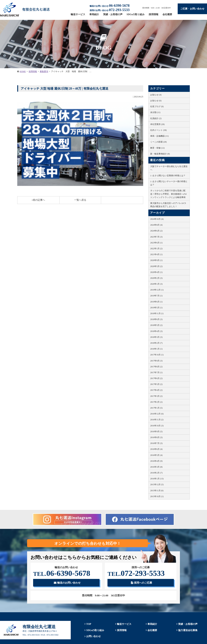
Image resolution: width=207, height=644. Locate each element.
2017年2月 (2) (156, 402)
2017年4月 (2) (156, 390)
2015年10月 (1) (157, 496)
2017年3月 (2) (156, 396)
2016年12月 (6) (157, 414)
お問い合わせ (93, 636)
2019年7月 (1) (156, 296)
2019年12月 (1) (157, 290)
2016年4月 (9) (156, 461)
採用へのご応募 (142, 583)
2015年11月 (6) (157, 491)
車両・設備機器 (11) (159, 136)
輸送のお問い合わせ (67, 583)
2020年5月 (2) (156, 266)
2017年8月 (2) (156, 367)
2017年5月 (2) (156, 384)
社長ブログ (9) (157, 106)
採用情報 (154, 14)
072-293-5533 (136, 573)
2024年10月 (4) (157, 219)
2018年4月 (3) (156, 331)
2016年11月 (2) (157, 420)
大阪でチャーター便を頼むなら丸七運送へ (169, 168)
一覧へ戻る (80, 200)
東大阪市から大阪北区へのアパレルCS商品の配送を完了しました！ (168, 205)
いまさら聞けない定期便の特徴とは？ (168, 176)
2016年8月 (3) (156, 437)
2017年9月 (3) (156, 361)
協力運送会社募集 (188, 630)
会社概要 (167, 14)
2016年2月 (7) (156, 473)
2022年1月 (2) (156, 249)
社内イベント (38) (158, 130)
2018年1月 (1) (156, 349)
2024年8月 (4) (156, 225)
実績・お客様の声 (113, 14)
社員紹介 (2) (156, 118)
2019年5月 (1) (156, 308)
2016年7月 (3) (156, 443)
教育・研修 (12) (157, 148)
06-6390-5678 (62, 573)
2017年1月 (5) (156, 408)
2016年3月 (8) (156, 467)
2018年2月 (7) (156, 343)
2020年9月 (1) (156, 260)
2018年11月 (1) (157, 313)
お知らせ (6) (156, 101)
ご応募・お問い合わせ (192, 9)
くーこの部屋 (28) (158, 142)
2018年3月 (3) (156, 337)
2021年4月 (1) (156, 254)
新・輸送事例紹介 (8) (160, 154)
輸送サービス (78, 14)
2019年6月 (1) (156, 302)
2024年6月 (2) (156, 231)
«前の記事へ (38, 200)
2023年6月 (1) (156, 243)
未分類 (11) (155, 112)
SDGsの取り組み (136, 14)
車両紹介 (94, 14)
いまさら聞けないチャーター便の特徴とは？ (169, 183)
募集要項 (44, 71)
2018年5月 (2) (156, 325)
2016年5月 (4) (156, 455)
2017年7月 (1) (156, 372)
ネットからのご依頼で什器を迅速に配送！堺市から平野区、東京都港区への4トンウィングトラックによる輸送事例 (168, 194)
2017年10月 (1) (157, 355)
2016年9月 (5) (156, 432)
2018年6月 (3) (156, 319)
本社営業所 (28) (157, 124)
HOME (23, 71)
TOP (89, 624)
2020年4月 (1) (156, 272)
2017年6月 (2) (156, 378)
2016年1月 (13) (157, 479)
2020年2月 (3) (156, 278)
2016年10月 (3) (157, 426)
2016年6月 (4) (156, 449)
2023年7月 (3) (156, 237)
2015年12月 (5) (157, 485)
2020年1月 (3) (156, 284)
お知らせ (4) (156, 95)
